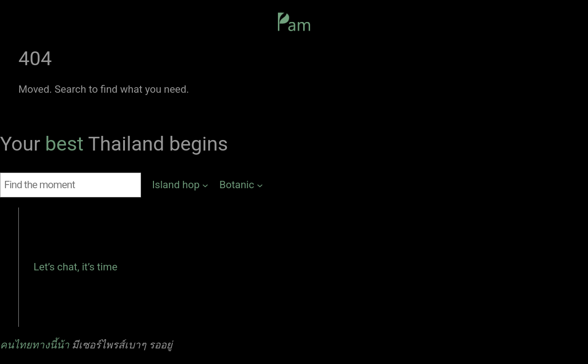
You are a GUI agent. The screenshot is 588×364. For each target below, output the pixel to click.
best (66, 144)
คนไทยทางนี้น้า (35, 345)
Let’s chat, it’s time (76, 267)
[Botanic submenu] (241, 185)
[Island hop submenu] (180, 185)
